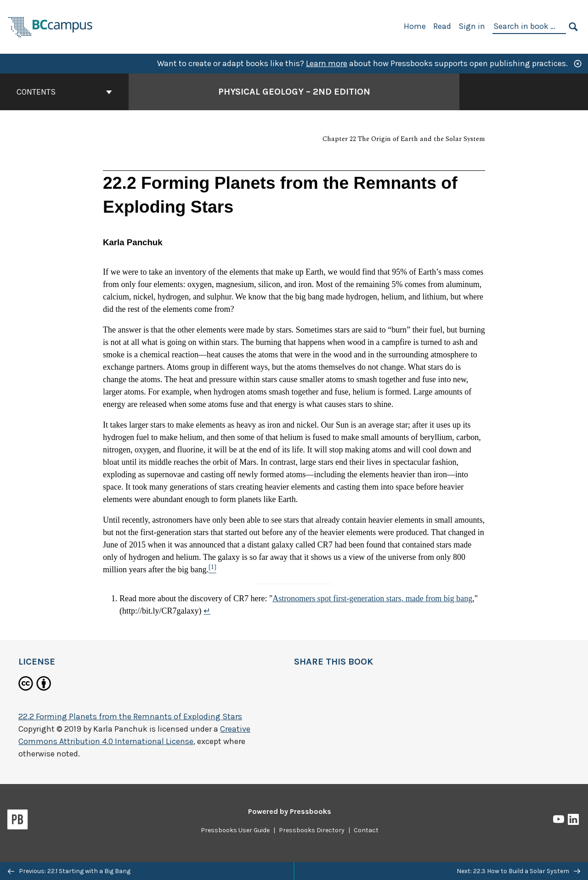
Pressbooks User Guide (235, 830)
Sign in (472, 26)
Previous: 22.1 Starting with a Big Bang (69, 871)
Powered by (290, 811)
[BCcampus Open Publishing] (51, 26)
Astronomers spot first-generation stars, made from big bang (372, 598)
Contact (366, 830)
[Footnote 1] (212, 570)
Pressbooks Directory (312, 830)
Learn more (327, 63)
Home (415, 26)
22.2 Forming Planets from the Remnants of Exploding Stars (130, 716)
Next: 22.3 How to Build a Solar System (518, 871)
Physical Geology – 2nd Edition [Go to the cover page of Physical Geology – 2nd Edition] (294, 92)
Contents (64, 92)
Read (442, 26)
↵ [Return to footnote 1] (207, 611)
